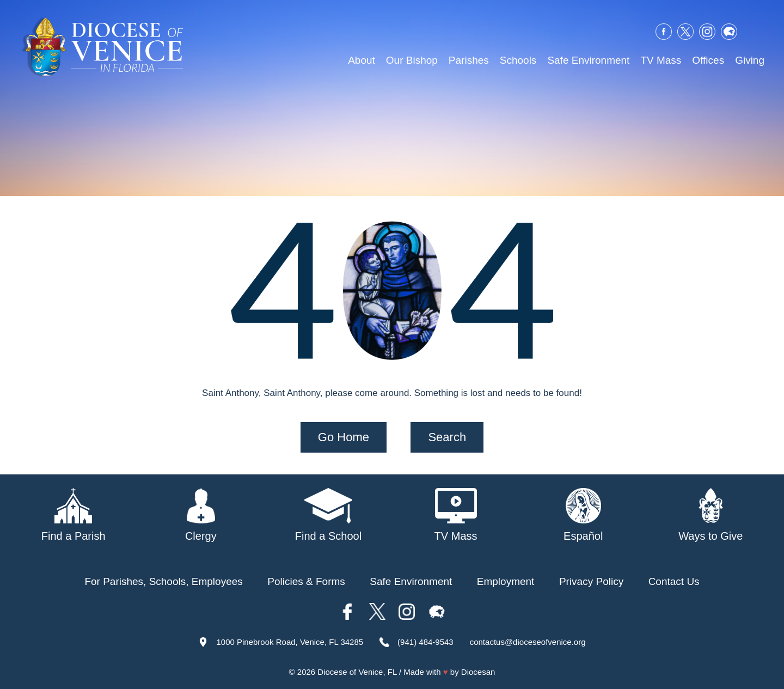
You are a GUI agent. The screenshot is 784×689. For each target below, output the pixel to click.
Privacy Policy (591, 581)
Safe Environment (588, 60)
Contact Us (674, 581)
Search (447, 437)
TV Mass (661, 60)
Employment (506, 581)
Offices (708, 60)
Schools (518, 60)
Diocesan (478, 672)
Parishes (469, 60)
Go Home (344, 437)
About (362, 60)
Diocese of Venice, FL (357, 672)
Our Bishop (412, 60)
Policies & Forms (306, 581)
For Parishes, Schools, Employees (163, 581)
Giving (750, 60)
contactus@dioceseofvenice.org (528, 641)
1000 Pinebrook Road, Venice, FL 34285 (290, 641)
